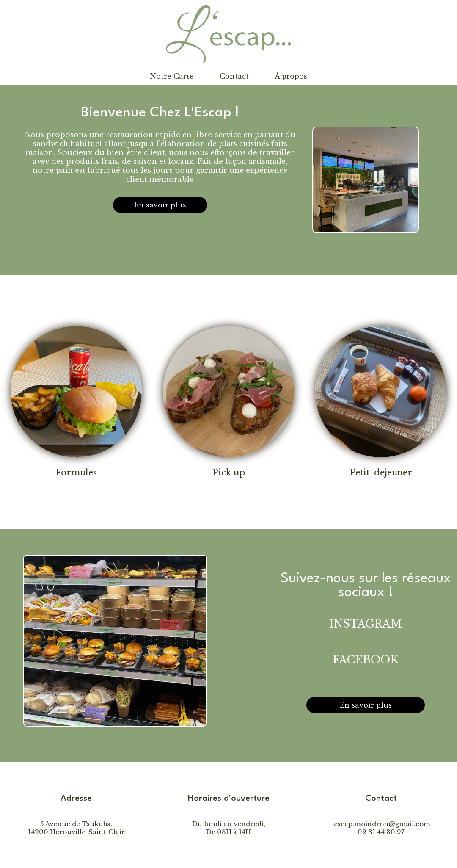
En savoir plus (160, 205)
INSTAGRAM (366, 624)
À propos (291, 76)
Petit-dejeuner (381, 473)
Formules (76, 473)
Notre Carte (172, 76)
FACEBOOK (366, 660)
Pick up (229, 473)
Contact (234, 76)
